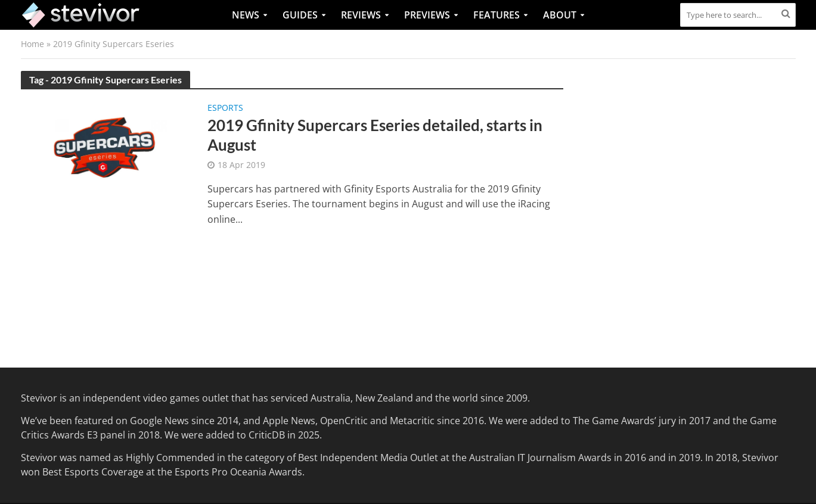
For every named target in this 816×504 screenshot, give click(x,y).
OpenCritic (344, 421)
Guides (300, 15)
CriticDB (267, 435)
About (560, 15)
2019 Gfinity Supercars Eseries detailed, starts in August (375, 135)
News (246, 15)
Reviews (361, 15)
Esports (225, 108)
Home (32, 44)
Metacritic (412, 421)
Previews (427, 15)
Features (497, 15)
